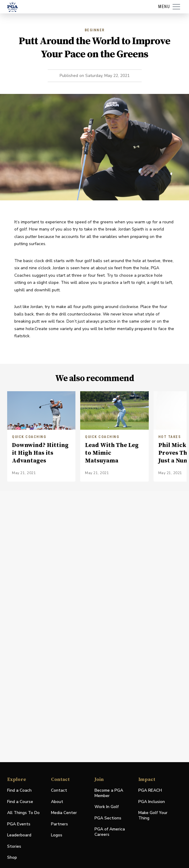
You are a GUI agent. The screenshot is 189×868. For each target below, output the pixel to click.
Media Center (64, 813)
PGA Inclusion (152, 802)
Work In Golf (107, 807)
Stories (14, 846)
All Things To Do (23, 813)
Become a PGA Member (109, 793)
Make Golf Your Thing (153, 816)
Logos (57, 835)
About (57, 802)
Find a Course (20, 802)
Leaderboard (19, 835)
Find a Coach (19, 790)
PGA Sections (108, 818)
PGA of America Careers (110, 832)
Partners (59, 824)
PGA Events (19, 824)
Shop (12, 858)
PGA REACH (150, 791)
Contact (59, 790)
